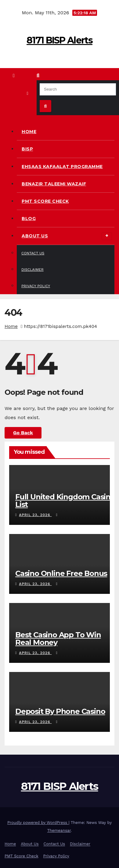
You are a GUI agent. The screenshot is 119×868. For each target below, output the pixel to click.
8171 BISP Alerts (60, 40)
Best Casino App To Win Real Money (58, 639)
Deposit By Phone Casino (60, 711)
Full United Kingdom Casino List (65, 501)
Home (29, 132)
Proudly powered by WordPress (38, 823)
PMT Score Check (45, 201)
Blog (29, 219)
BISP (27, 149)
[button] (38, 76)
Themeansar (59, 830)
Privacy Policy (36, 286)
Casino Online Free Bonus (61, 573)
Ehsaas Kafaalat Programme (62, 167)
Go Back (23, 433)
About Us (67, 236)
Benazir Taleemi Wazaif (54, 184)
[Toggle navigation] (27, 93)
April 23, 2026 (35, 515)
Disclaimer (32, 270)
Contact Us (33, 253)
